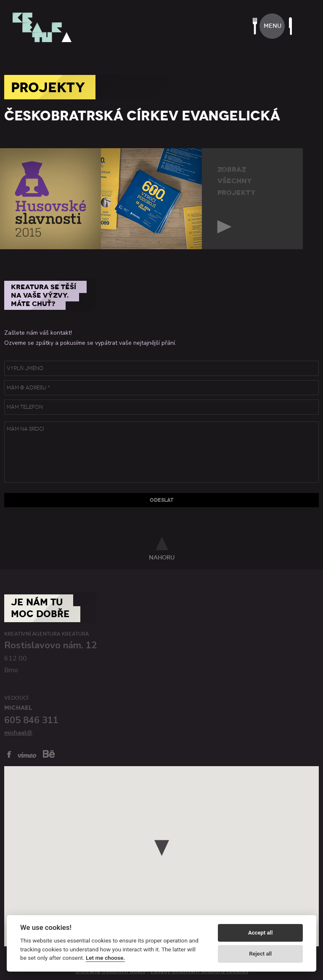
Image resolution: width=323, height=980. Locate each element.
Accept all (260, 933)
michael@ (18, 733)
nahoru (162, 557)
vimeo (27, 755)
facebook (9, 754)
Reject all (260, 954)
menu (273, 26)
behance (49, 754)
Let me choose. (105, 958)
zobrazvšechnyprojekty (237, 181)
